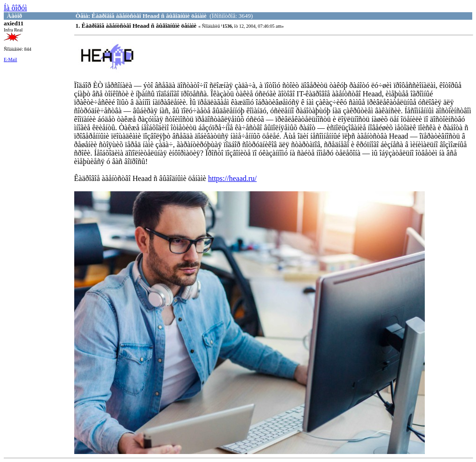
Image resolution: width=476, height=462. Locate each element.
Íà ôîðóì (15, 8)
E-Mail (10, 59)
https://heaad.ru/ (233, 178)
